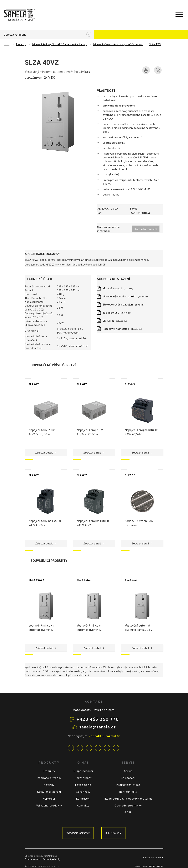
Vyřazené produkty (49, 805)
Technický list (111, 312)
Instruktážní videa (128, 785)
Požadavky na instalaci (116, 329)
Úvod (7, 44)
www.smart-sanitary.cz (78, 833)
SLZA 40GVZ (36, 580)
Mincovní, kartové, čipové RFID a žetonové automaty (59, 44)
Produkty (21, 44)
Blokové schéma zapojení (118, 304)
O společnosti (83, 771)
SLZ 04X (130, 384)
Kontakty (83, 805)
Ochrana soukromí (33, 859)
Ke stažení (83, 798)
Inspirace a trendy (49, 778)
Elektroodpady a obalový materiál (128, 798)
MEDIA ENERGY (156, 866)
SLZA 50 (130, 475)
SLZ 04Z (82, 475)
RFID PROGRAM (113, 833)
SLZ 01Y (34, 384)
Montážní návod (112, 288)
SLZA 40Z (131, 580)
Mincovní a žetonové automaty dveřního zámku (118, 44)
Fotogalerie (83, 785)
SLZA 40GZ (84, 580)
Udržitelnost (83, 778)
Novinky (49, 785)
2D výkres (109, 320)
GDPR (128, 812)
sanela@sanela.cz (98, 727)
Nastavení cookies (153, 857)
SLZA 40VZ (155, 44)
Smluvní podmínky (52, 859)
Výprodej (49, 798)
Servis (128, 771)
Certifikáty (83, 791)
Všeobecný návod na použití (119, 296)
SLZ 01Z (82, 384)
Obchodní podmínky (128, 805)
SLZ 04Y (34, 475)
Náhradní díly (128, 791)
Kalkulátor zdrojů (49, 791)
